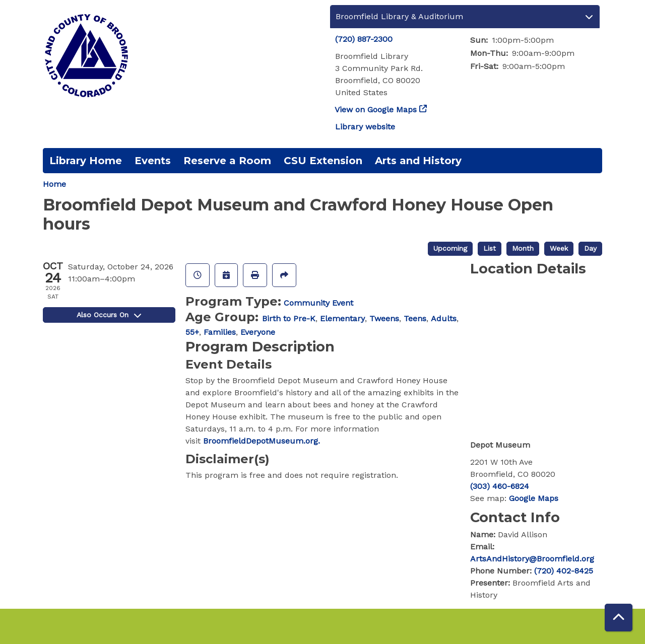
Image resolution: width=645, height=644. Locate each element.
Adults (444, 318)
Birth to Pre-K (289, 318)
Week (559, 248)
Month (523, 248)
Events (153, 161)
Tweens (384, 318)
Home (54, 184)
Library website (365, 127)
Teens (415, 318)
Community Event (318, 303)
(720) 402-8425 (564, 571)
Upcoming (450, 248)
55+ (192, 332)
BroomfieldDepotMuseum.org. (262, 441)
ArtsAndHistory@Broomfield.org (532, 559)
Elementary (342, 318)
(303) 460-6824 (500, 486)
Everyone (258, 332)
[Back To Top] (619, 618)
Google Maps (534, 498)
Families (220, 332)
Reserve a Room (227, 161)
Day (590, 248)
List (490, 248)
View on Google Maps (376, 110)
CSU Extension (323, 161)
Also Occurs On (109, 315)
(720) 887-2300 (364, 39)
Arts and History (418, 161)
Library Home (86, 161)
